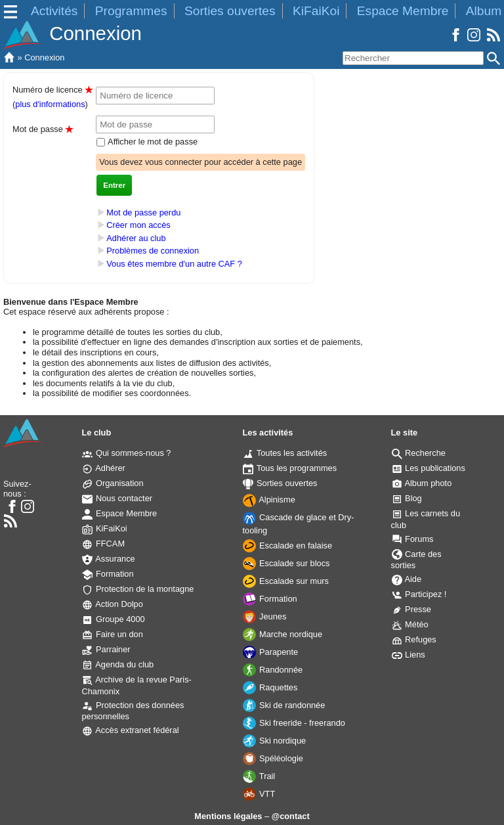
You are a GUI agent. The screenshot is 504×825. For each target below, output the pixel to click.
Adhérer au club (136, 238)
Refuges (414, 639)
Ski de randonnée (284, 705)
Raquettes (270, 687)
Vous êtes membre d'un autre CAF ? (174, 264)
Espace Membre (403, 11)
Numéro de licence (52, 90)
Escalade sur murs (286, 581)
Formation (108, 574)
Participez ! (419, 594)
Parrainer (106, 649)
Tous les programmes (290, 468)
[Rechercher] (413, 58)
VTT (259, 794)
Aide (407, 579)
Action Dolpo (112, 604)
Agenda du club (118, 664)
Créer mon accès (138, 225)
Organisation (113, 483)
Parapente (270, 652)
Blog (407, 498)
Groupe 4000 (113, 619)
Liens (409, 655)
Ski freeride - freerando (294, 723)
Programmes (131, 11)
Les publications (429, 468)
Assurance (108, 559)
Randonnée (273, 670)
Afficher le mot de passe (152, 142)
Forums (413, 539)
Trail (259, 776)
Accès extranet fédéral (130, 730)
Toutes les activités (285, 453)
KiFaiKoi (316, 11)
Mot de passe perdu (143, 212)
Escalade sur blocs (286, 563)
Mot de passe (43, 129)
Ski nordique (274, 741)
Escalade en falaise (287, 546)
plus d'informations (50, 104)
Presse (411, 609)
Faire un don (112, 634)
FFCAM (103, 544)
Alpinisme (269, 500)
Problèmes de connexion (153, 251)
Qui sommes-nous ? (126, 453)
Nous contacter (117, 498)
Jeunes (264, 616)
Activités (54, 11)
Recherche (419, 453)
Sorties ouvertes (230, 11)
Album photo (422, 483)
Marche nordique (283, 634)
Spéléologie (273, 758)
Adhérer (103, 468)
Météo (410, 624)
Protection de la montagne (138, 589)
